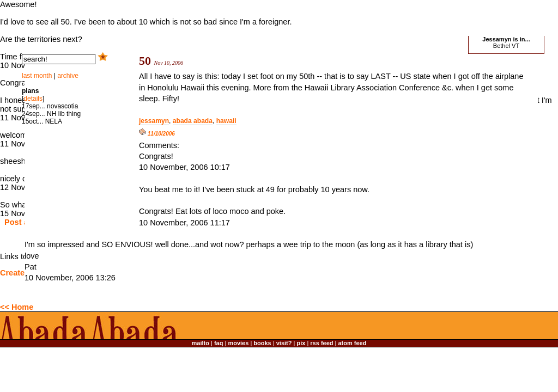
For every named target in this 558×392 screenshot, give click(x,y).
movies (238, 343)
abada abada (193, 121)
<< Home (17, 307)
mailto (201, 343)
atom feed (353, 343)
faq (219, 343)
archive (68, 76)
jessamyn (154, 121)
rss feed (322, 343)
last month (37, 76)
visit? (284, 343)
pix (301, 343)
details (33, 99)
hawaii (226, 121)
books (262, 343)
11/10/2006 (157, 134)
